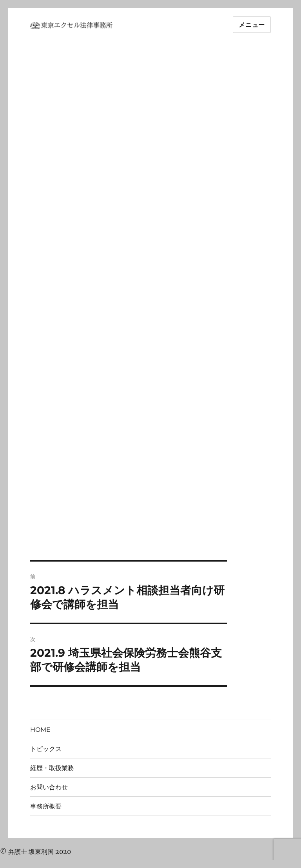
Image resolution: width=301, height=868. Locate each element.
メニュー (252, 25)
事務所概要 (46, 806)
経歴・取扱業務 (52, 768)
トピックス (46, 749)
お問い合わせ (49, 787)
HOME (40, 730)
